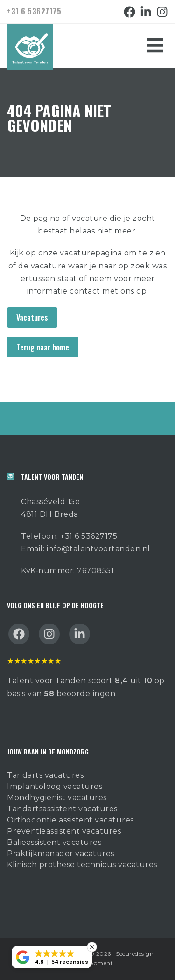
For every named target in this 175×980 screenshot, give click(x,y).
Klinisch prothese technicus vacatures (82, 865)
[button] (52, 957)
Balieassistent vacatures (54, 842)
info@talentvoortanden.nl (98, 549)
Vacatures (32, 317)
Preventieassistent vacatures (64, 831)
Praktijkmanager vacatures (61, 853)
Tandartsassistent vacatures (62, 809)
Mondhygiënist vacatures (57, 798)
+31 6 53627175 (34, 11)
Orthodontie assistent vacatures (70, 820)
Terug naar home (43, 347)
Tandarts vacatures (45, 775)
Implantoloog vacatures (55, 786)
